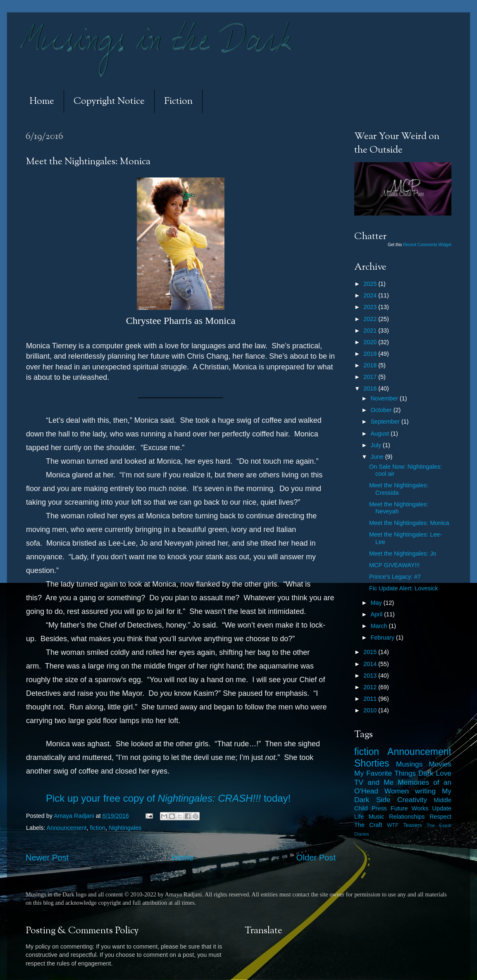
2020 (371, 342)
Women (397, 791)
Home (42, 102)
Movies (440, 764)
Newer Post (47, 858)
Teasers (412, 825)
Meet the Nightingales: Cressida (399, 489)
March (380, 626)
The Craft (368, 825)
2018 (371, 365)
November (385, 398)
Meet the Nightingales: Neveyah (399, 508)
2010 (371, 710)
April (378, 614)
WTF (393, 825)
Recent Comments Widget (427, 245)
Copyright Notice (109, 102)
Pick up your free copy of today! (168, 798)
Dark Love (435, 773)
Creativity (412, 800)
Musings (409, 764)
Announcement (67, 828)
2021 (371, 331)
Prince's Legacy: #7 (395, 577)
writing (425, 791)
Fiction (178, 102)
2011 (371, 699)
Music (377, 817)
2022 (371, 319)
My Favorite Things (385, 773)
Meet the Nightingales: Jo (403, 553)
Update (442, 808)
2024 (371, 295)
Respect (440, 817)
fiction (98, 828)
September (386, 422)
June (378, 457)
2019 (371, 354)
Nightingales (125, 828)
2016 (371, 388)
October (382, 410)
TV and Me (374, 782)
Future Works (409, 808)
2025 (371, 284)
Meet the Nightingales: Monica (409, 523)
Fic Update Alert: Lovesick (403, 588)
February (384, 637)
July (377, 445)
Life (359, 817)
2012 (371, 687)
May (377, 603)
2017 (371, 377)
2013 (371, 676)
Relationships (407, 817)
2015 (371, 652)
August (381, 434)
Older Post (316, 858)
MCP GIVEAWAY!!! (394, 565)
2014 (371, 664)
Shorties (372, 763)
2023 (371, 307)
